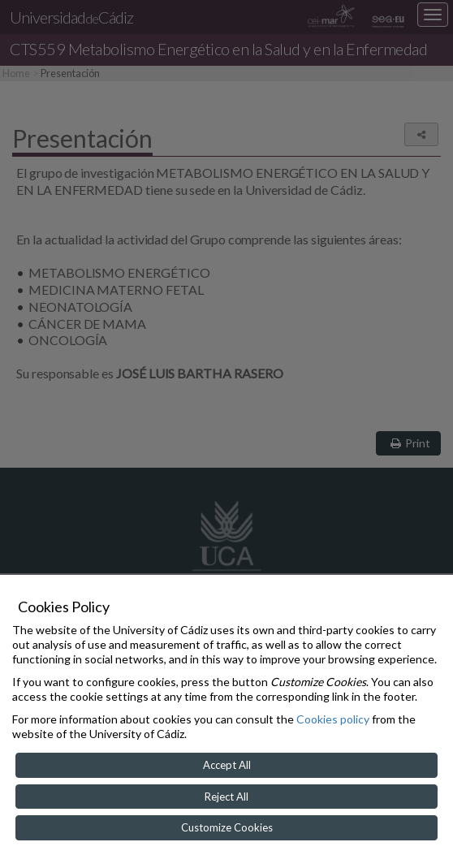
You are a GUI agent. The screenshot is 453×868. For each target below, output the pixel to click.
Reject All (226, 797)
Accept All (227, 765)
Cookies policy (333, 719)
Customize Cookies (227, 827)
